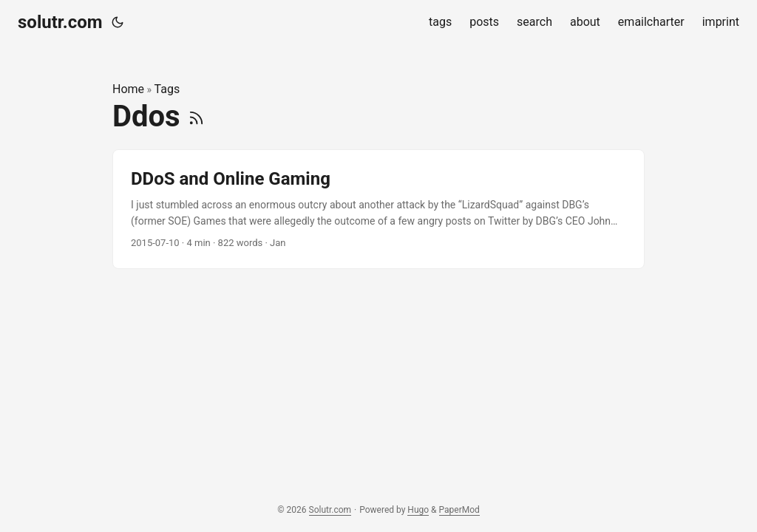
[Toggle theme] (118, 22)
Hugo (418, 510)
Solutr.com (330, 510)
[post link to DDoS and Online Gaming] (378, 209)
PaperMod (459, 510)
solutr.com (60, 22)
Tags (167, 89)
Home (128, 89)
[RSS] (196, 116)
